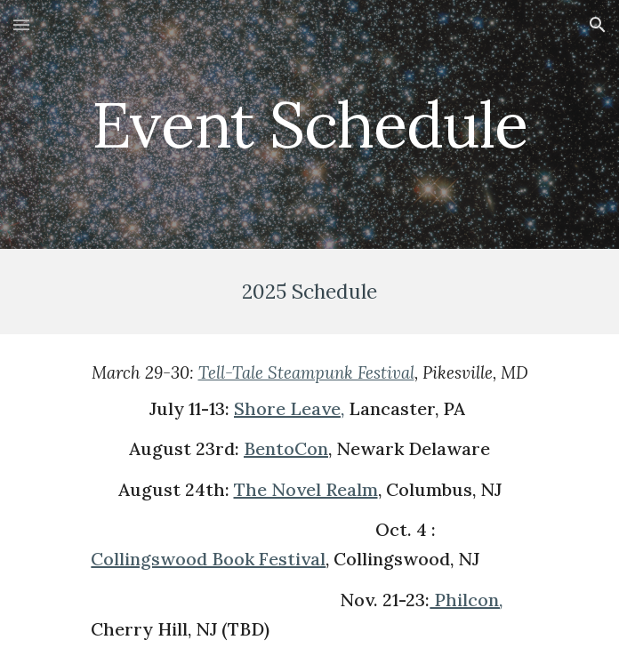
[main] (309, 125)
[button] (21, 24)
